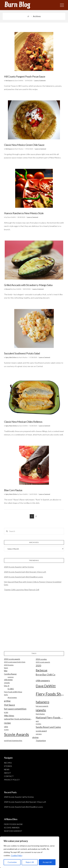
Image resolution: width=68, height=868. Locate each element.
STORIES (8, 766)
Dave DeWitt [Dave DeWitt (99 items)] (46, 686)
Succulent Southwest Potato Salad (22, 353)
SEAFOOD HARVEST (13, 831)
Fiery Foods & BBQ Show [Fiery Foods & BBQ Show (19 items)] (13, 692)
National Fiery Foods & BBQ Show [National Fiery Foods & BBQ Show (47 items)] (50, 718)
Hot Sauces (9, 81)
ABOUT (7, 773)
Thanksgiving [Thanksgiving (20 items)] (41, 741)
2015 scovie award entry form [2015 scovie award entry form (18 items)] (15, 662)
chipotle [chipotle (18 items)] (7, 683)
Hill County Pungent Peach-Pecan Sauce (25, 76)
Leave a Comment (40, 81)
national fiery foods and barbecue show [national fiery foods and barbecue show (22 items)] (18, 719)
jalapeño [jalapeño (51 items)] (41, 710)
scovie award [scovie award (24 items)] (41, 731)
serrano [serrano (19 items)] (39, 734)
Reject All (30, 862)
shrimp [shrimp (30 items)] (35, 737)
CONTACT (9, 776)
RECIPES (8, 763)
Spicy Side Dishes (11, 357)
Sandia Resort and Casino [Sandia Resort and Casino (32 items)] (48, 727)
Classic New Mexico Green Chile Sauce (24, 145)
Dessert (8, 289)
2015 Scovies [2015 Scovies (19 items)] (9, 665)
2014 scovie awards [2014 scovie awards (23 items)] (12, 659)
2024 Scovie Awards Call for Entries (19, 567)
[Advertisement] (34, 623)
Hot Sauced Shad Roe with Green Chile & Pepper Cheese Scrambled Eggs (33, 583)
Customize (12, 862)
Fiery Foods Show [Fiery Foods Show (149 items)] (50, 694)
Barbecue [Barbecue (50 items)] (42, 670)
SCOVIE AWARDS (12, 828)
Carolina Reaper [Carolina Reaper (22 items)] (10, 674)
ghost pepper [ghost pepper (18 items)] (12, 697)
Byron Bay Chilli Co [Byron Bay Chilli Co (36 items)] (45, 675)
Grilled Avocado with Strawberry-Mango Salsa (28, 285)
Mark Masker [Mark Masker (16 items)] (40, 714)
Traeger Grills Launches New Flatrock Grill (22, 590)
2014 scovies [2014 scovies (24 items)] (41, 659)
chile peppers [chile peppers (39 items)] (43, 680)
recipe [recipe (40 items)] (7, 723)
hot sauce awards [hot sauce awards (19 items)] (42, 706)
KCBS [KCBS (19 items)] (6, 712)
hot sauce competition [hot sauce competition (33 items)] (15, 709)
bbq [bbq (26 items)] (6, 671)
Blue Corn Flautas (13, 490)
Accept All (47, 862)
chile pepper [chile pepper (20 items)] (8, 680)
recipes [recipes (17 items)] (38, 724)
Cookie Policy (17, 855)
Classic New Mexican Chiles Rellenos (23, 422)
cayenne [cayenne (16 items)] (11, 677)
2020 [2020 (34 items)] (38, 666)
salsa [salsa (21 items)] (6, 727)
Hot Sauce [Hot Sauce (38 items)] (9, 705)
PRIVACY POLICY (12, 780)
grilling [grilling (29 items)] (7, 701)
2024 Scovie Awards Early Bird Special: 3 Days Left (25, 572)
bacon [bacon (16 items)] (6, 668)
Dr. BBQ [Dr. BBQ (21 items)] (11, 689)
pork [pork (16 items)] (37, 721)
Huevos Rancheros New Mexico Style (24, 213)
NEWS (7, 769)
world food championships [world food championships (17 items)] (13, 741)
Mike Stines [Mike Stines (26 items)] (9, 716)
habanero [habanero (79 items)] (42, 702)
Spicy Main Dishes (11, 426)
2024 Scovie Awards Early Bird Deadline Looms (24, 577)
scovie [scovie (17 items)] (6, 729)
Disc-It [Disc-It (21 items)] (7, 686)
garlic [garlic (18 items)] (6, 695)
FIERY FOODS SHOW (13, 824)
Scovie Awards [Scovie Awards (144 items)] (16, 734)
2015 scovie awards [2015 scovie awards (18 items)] (43, 662)
